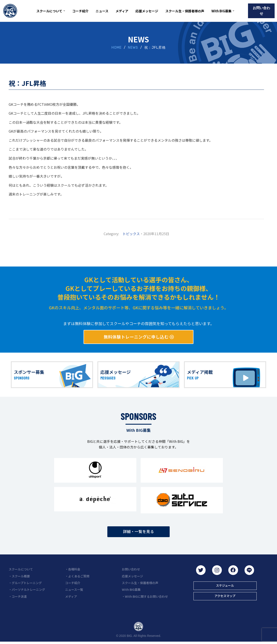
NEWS (133, 47)
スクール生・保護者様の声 (185, 11)
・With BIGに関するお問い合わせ (145, 598)
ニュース (102, 11)
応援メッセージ (147, 11)
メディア (122, 11)
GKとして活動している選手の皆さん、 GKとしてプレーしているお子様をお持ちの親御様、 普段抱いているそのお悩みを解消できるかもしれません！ (139, 288)
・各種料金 (73, 571)
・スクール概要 (19, 578)
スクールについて (21, 571)
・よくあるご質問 (77, 578)
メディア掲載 (200, 373)
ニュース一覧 (74, 591)
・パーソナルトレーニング (27, 591)
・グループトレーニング (25, 585)
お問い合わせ (261, 11)
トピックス (131, 234)
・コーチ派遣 (18, 598)
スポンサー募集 (29, 373)
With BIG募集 (131, 591)
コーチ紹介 (80, 11)
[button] (64, 11)
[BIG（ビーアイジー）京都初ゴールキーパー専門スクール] (10, 11)
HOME (117, 47)
